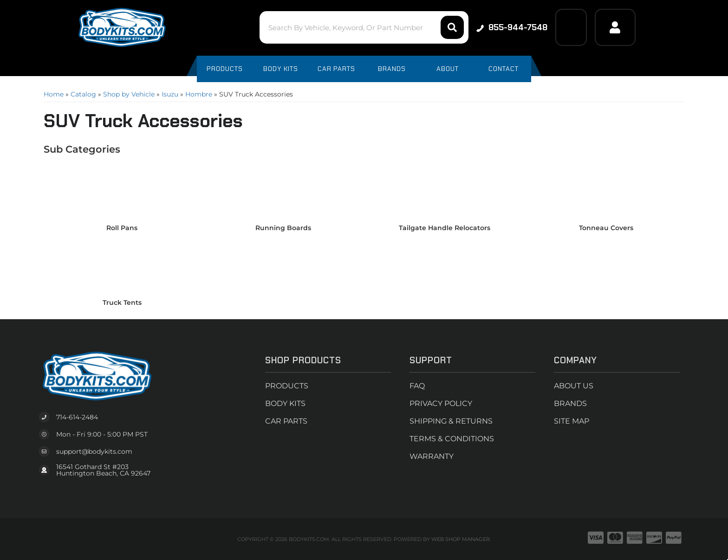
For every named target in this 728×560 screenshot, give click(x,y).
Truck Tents (122, 303)
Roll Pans (122, 228)
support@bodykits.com (94, 451)
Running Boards (283, 228)
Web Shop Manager (461, 539)
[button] (364, 27)
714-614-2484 (77, 417)
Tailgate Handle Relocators (445, 228)
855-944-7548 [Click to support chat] (512, 27)
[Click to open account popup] (615, 27)
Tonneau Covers (606, 228)
